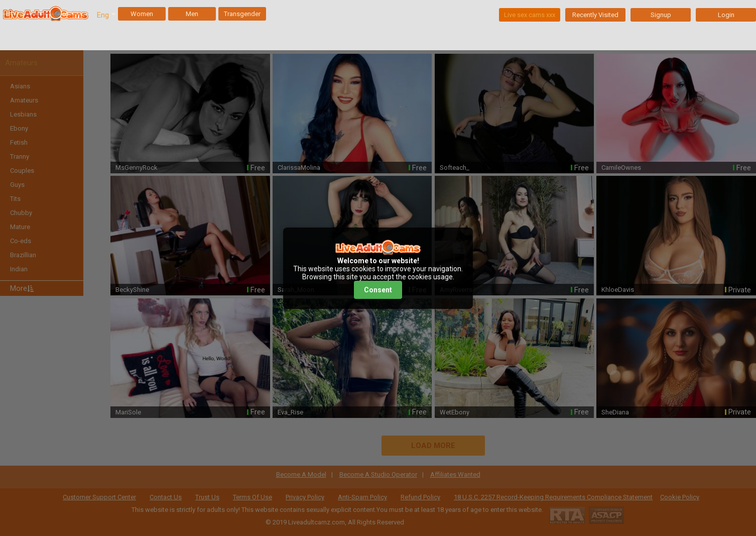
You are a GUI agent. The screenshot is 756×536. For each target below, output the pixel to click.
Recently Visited (595, 15)
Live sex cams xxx (530, 15)
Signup (661, 15)
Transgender (242, 14)
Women (142, 14)
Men (192, 14)
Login (726, 15)
